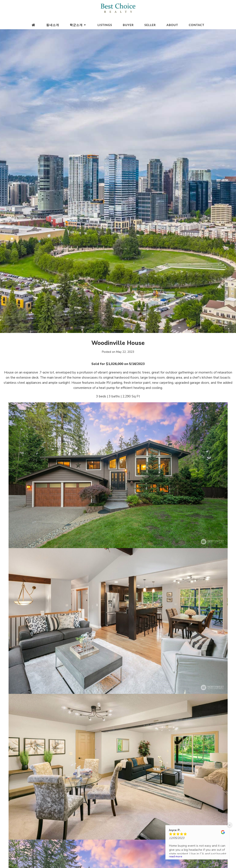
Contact (197, 25)
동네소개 (53, 25)
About (172, 25)
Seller (150, 25)
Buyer (128, 25)
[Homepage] (34, 25)
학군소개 (78, 25)
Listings (105, 25)
